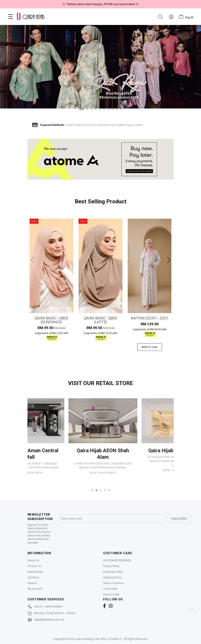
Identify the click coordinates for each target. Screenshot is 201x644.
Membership (35, 572)
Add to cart (150, 347)
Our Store (33, 577)
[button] (82, 109)
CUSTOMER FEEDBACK (117, 560)
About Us (33, 560)
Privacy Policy (111, 566)
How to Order (111, 594)
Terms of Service (113, 583)
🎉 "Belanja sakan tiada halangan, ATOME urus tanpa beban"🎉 (101, 4)
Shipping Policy (112, 577)
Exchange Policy (113, 572)
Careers (32, 583)
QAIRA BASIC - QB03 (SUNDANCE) (51, 320)
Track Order (110, 589)
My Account (35, 589)
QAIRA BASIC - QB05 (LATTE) (100, 320)
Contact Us (34, 566)
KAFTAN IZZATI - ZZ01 (150, 318)
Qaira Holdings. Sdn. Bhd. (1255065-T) (99, 639)
